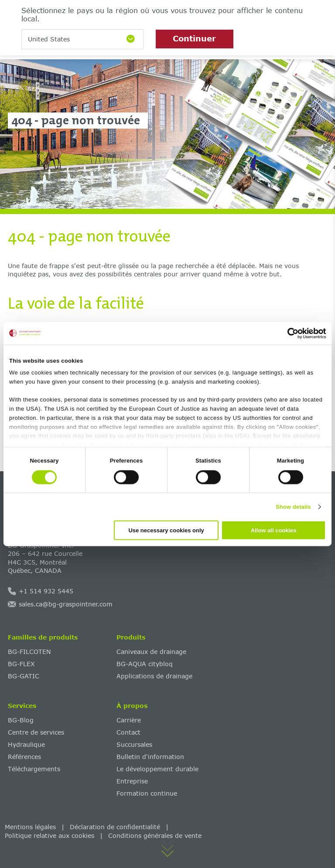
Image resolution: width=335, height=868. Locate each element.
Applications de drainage (154, 676)
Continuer (194, 38)
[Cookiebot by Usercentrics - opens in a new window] (288, 333)
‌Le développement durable (157, 769)
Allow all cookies (274, 530)
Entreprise (132, 781)
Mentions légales (30, 827)
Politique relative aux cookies (50, 836)
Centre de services (36, 732)
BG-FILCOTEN (29, 652)
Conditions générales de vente (155, 836)
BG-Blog (21, 720)
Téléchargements (34, 769)
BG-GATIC (24, 676)
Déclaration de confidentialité (115, 827)
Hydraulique (26, 744)
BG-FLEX (21, 664)
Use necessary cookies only (166, 530)
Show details (293, 506)
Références (24, 757)
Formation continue (147, 793)
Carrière (129, 720)
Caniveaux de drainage (151, 652)
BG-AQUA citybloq (145, 664)
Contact (128, 732)
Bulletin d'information (150, 757)
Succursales (134, 744)
